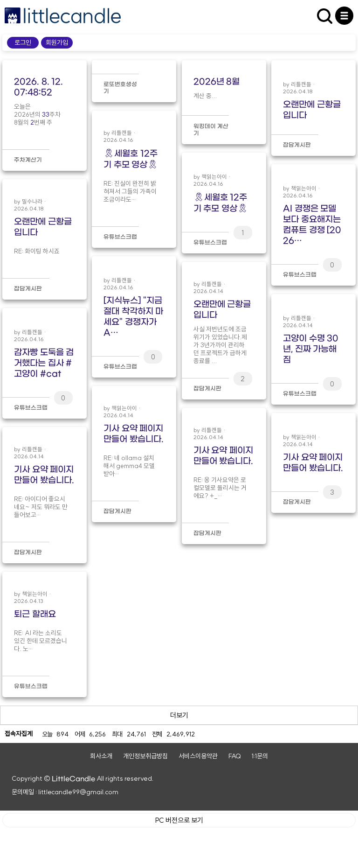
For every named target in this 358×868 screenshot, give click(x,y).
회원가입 (57, 42)
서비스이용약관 (198, 795)
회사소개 (101, 795)
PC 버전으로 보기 (179, 858)
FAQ (235, 795)
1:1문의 (260, 795)
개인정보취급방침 (145, 795)
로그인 (23, 42)
